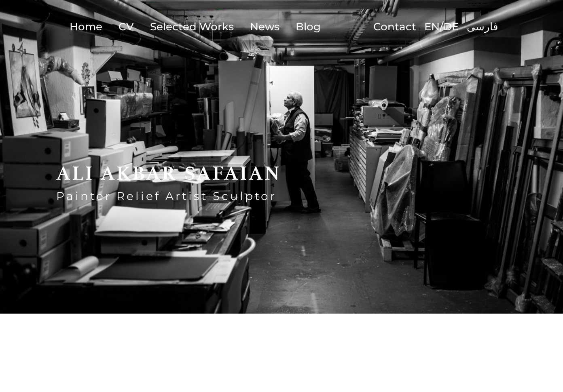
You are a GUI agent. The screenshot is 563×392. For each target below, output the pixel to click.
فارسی (482, 27)
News (265, 27)
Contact (395, 27)
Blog (308, 27)
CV (126, 27)
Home (86, 27)
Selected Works (192, 27)
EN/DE (441, 27)
